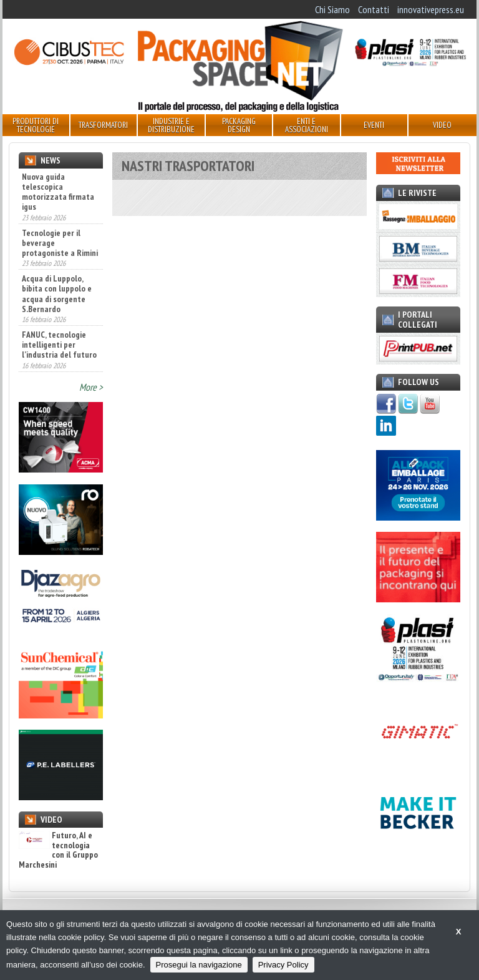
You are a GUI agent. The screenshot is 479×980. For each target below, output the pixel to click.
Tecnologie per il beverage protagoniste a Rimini (60, 243)
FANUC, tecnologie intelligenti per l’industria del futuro (59, 345)
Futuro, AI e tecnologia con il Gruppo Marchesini (58, 850)
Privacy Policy (283, 965)
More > (91, 387)
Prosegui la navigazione (199, 965)
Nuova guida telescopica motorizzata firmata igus (58, 192)
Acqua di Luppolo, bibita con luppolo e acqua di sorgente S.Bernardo (57, 293)
